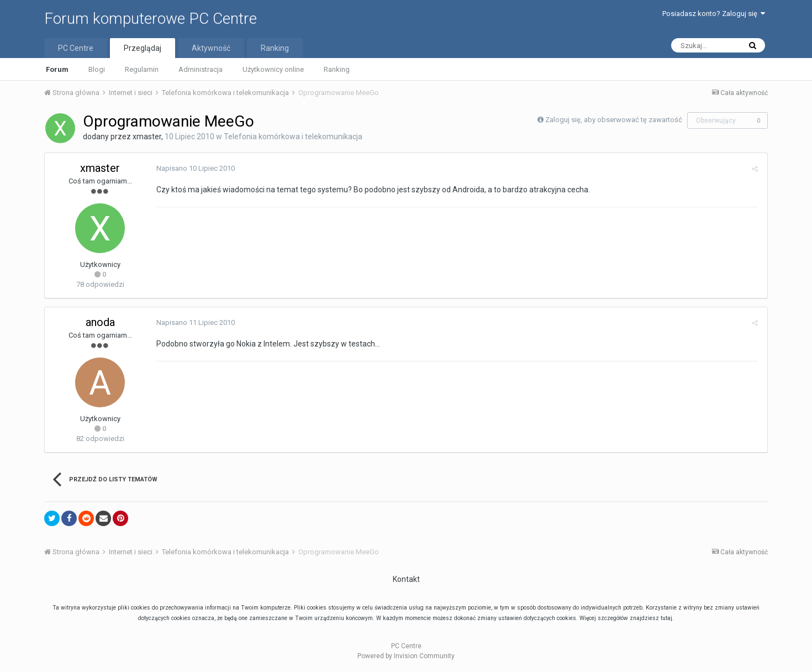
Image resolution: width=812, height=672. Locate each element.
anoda (100, 322)
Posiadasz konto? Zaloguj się (714, 14)
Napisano (194, 168)
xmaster (147, 136)
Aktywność (211, 48)
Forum (57, 69)
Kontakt (406, 579)
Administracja (201, 69)
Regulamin (142, 69)
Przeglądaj (143, 48)
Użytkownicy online (273, 69)
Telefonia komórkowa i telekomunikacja (293, 136)
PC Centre (76, 48)
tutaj (666, 618)
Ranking (337, 69)
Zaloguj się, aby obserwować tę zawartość (614, 120)
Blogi (97, 69)
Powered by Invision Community (406, 656)
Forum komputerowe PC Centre (151, 19)
